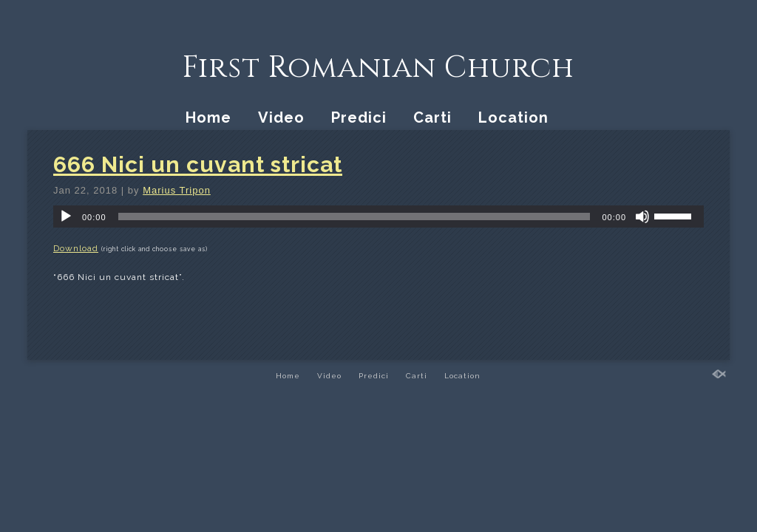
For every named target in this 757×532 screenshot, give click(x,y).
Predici (359, 117)
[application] (378, 216)
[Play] (66, 216)
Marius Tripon (177, 190)
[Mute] (642, 216)
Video (281, 117)
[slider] (354, 216)
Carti (432, 117)
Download (76, 248)
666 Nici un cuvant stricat (198, 164)
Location (513, 117)
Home (208, 117)
